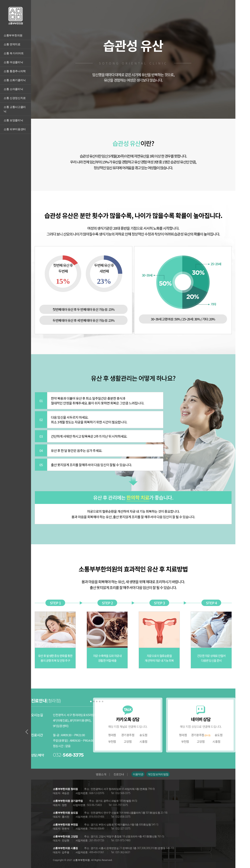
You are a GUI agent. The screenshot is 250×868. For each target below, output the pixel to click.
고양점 (128, 741)
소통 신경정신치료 (15, 98)
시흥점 (143, 741)
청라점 (112, 735)
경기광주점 (128, 735)
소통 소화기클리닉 (15, 80)
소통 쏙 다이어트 (14, 53)
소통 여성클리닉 (13, 62)
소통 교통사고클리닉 (15, 109)
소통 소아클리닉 (13, 89)
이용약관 (138, 774)
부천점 (112, 741)
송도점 (143, 735)
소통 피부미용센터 (15, 129)
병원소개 (101, 774)
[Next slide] (102, 732)
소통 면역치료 (12, 44)
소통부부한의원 (13, 35)
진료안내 (119, 774)
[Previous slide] (27, 732)
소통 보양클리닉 (13, 120)
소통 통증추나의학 (15, 71)
